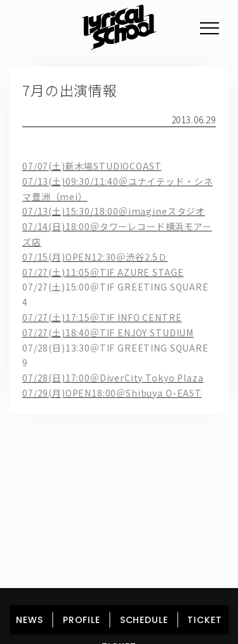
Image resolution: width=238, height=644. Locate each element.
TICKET (204, 620)
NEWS (29, 620)
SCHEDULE (144, 620)
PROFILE (82, 620)
